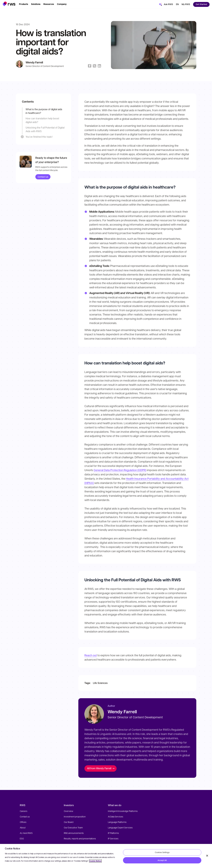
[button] (9, 4)
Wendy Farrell (34, 62)
